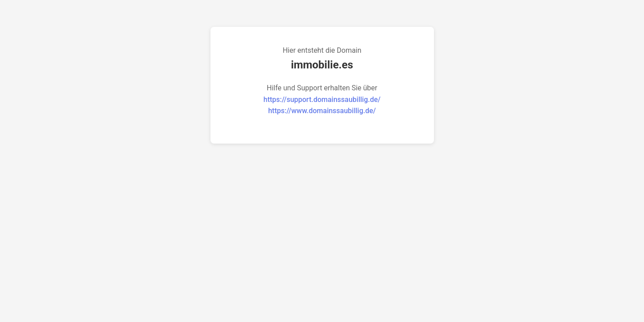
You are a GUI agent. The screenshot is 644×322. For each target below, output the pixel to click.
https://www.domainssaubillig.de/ (322, 111)
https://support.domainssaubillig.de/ (322, 100)
